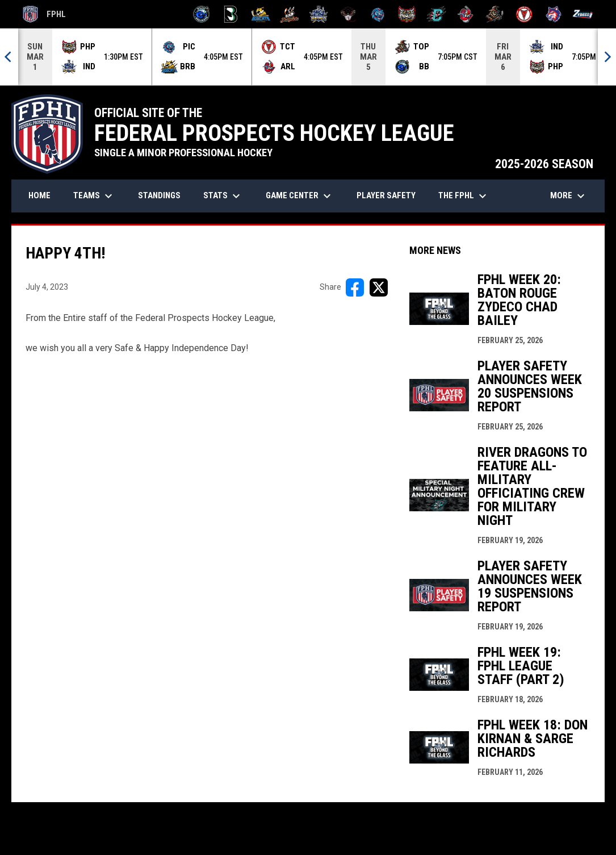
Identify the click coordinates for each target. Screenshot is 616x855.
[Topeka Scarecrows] (495, 14)
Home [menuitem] (39, 195)
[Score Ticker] (308, 57)
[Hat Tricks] (290, 14)
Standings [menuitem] (159, 195)
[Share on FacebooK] (355, 287)
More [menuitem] (569, 196)
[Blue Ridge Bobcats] (260, 14)
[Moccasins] (348, 14)
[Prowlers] (407, 14)
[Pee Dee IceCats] (378, 14)
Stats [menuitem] (223, 196)
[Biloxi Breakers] (202, 14)
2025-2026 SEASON (544, 164)
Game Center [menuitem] (300, 196)
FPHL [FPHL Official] (44, 14)
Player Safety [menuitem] (386, 195)
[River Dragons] (436, 14)
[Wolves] (554, 14)
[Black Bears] (231, 14)
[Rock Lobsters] (466, 14)
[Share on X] (379, 287)
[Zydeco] (583, 14)
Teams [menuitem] (94, 196)
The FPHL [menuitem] (464, 196)
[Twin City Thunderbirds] (524, 14)
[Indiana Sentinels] (319, 14)
